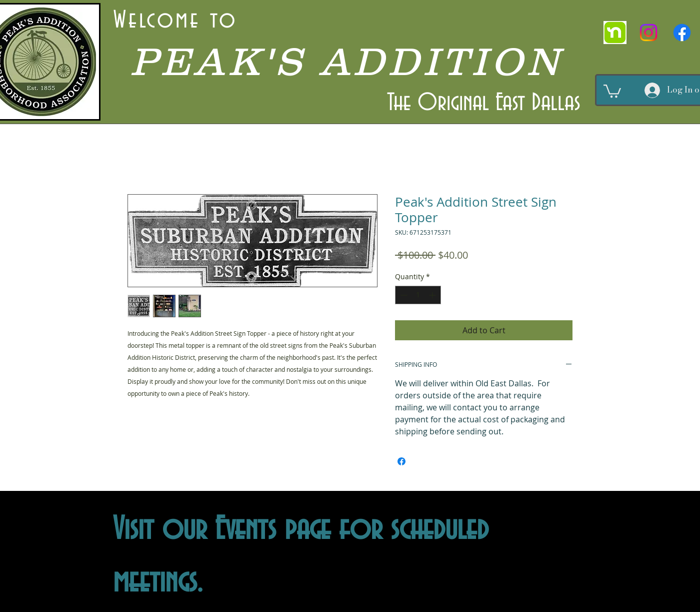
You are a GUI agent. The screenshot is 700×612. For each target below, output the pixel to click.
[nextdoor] (615, 33)
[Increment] (433, 295)
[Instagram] (648, 33)
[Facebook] (682, 33)
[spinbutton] (418, 295)
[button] (612, 90)
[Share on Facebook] (401, 461)
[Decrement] (403, 295)
